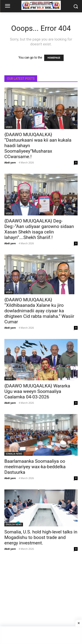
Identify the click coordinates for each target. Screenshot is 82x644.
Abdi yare (10, 162)
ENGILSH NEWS (14, 524)
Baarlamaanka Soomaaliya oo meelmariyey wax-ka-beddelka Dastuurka (35, 467)
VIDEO (9, 127)
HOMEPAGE (54, 58)
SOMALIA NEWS (14, 454)
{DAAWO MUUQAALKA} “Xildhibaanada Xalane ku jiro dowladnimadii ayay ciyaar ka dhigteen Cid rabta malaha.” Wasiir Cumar (39, 311)
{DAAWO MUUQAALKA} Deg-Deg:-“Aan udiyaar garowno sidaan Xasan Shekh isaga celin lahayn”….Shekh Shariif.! (39, 229)
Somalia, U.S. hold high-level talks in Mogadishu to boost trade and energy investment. (41, 537)
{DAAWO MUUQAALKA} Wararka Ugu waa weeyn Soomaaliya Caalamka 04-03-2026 (37, 391)
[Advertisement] (41, 601)
